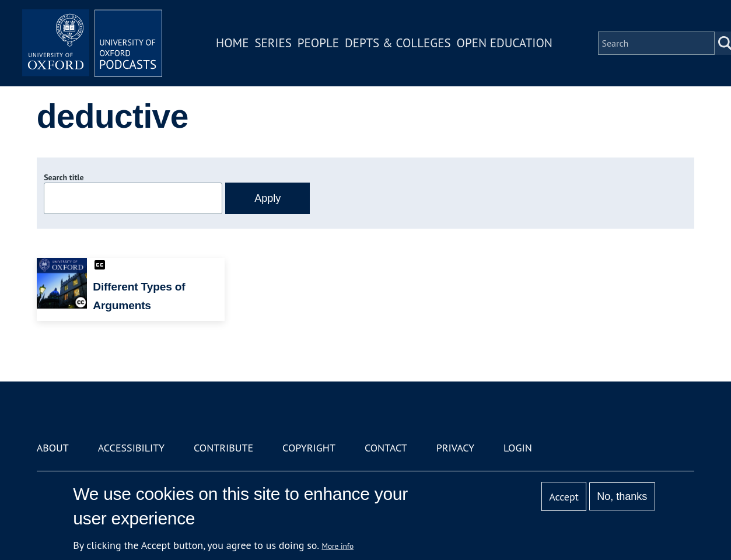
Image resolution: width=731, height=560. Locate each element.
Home (232, 43)
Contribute (223, 448)
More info (337, 546)
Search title (64, 177)
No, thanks (622, 496)
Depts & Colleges (398, 43)
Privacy (455, 448)
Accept (564, 497)
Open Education (505, 43)
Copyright (309, 448)
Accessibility (131, 448)
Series (273, 43)
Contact (386, 448)
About (53, 448)
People (318, 43)
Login (518, 448)
